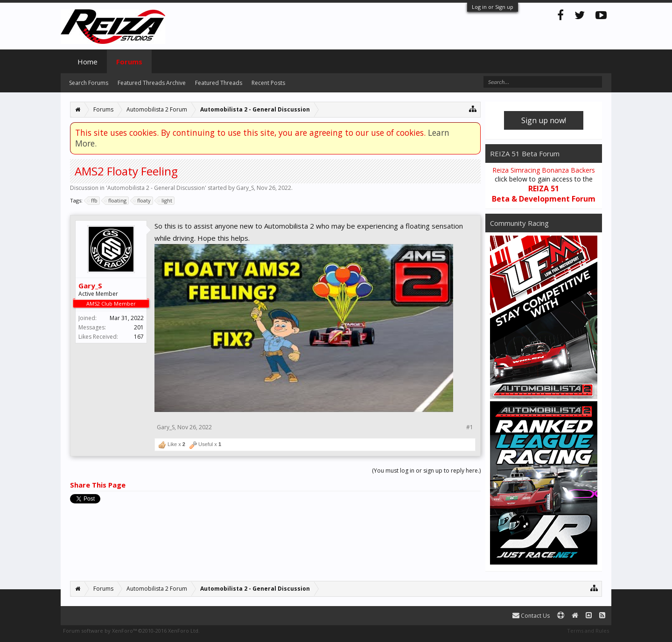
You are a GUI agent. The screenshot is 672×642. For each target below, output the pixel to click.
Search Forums (89, 83)
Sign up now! (544, 120)
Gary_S (245, 188)
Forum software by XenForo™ (131, 631)
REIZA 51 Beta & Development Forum (544, 194)
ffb (93, 201)
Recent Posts (268, 83)
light (165, 201)
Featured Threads (219, 83)
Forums (129, 62)
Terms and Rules (588, 631)
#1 (470, 427)
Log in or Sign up (493, 7)
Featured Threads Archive (152, 83)
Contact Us (531, 616)
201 (139, 327)
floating (116, 201)
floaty (143, 201)
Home (87, 62)
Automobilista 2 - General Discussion (156, 188)
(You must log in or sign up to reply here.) (426, 471)
